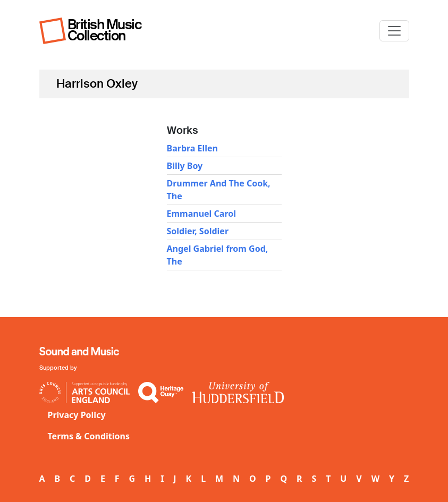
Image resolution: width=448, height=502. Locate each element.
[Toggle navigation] (394, 31)
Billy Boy (185, 166)
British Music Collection (105, 30)
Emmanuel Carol (201, 214)
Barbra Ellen (193, 148)
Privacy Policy (77, 415)
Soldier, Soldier (198, 231)
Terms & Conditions (89, 436)
